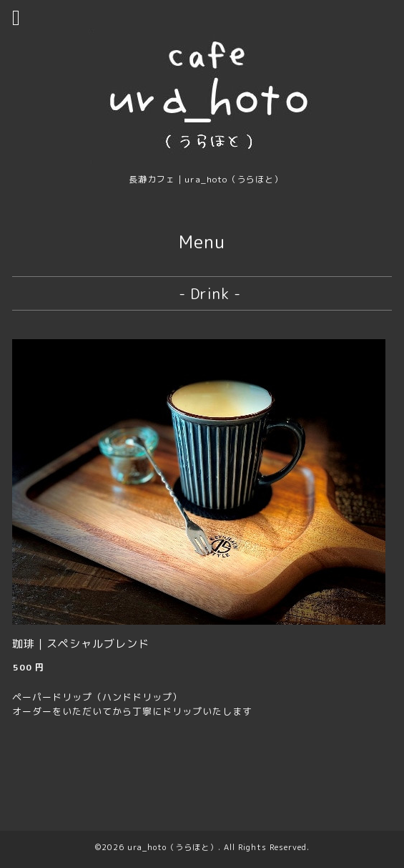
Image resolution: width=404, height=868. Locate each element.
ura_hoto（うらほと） (173, 847)
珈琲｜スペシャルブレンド (81, 644)
